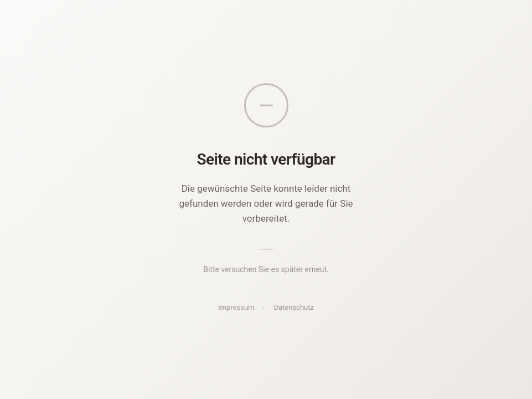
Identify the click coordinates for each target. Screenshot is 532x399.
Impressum (236, 307)
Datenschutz (293, 307)
